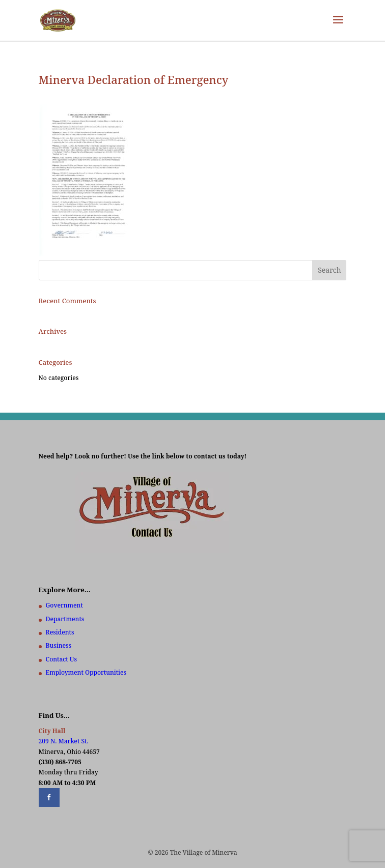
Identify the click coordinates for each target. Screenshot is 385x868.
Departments (65, 619)
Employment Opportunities (86, 672)
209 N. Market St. (64, 741)
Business (59, 645)
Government (64, 605)
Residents (60, 632)
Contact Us (61, 659)
